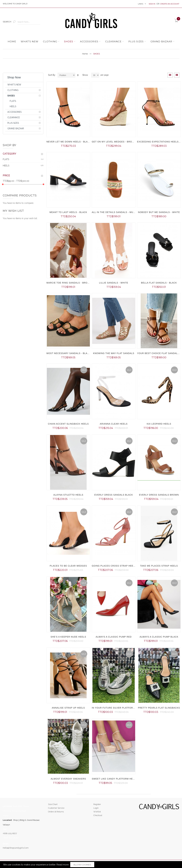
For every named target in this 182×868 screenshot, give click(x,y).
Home (85, 54)
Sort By (52, 75)
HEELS (6, 166)
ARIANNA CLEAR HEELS (114, 424)
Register (97, 804)
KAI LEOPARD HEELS (159, 424)
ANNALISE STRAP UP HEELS (68, 708)
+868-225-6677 (10, 833)
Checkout (98, 815)
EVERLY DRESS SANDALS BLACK (114, 495)
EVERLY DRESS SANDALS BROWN (159, 495)
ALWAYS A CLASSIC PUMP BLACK (159, 637)
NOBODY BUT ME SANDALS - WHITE (159, 212)
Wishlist (97, 812)
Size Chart (53, 804)
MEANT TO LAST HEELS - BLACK (68, 212)
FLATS (6, 159)
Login (96, 808)
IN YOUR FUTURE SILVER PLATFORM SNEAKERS (120, 708)
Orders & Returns (56, 812)
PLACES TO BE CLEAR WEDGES (68, 566)
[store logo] (91, 22)
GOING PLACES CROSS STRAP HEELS (114, 566)
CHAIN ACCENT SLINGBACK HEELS (68, 424)
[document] (91, 865)
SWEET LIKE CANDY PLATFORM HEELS (114, 779)
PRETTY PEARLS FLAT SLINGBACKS (159, 708)
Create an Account (170, 4)
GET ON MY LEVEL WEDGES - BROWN (114, 142)
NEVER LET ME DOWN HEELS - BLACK (69, 142)
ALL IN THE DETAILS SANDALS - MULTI (114, 212)
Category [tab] (10, 154)
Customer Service (56, 808)
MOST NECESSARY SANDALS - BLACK (69, 353)
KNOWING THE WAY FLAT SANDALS (114, 353)
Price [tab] (6, 175)
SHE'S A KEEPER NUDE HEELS (68, 637)
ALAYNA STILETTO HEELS (68, 495)
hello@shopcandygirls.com (16, 848)
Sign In (152, 4)
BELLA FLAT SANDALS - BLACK (159, 283)
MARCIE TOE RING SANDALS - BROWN (69, 283)
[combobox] (29, 22)
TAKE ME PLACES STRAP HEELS (159, 566)
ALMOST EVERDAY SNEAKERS (68, 779)
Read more (63, 865)
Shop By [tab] (10, 145)
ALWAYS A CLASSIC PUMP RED (114, 637)
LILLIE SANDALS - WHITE (114, 283)
